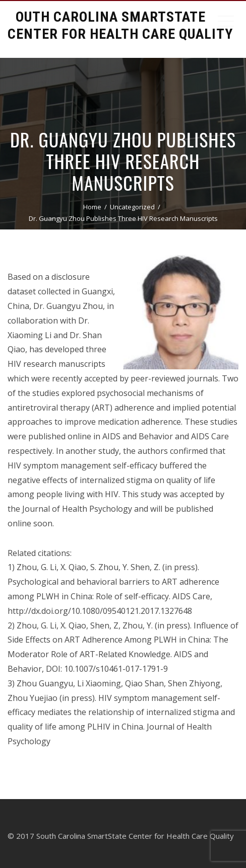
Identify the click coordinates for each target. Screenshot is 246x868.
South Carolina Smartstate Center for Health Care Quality (120, 25)
